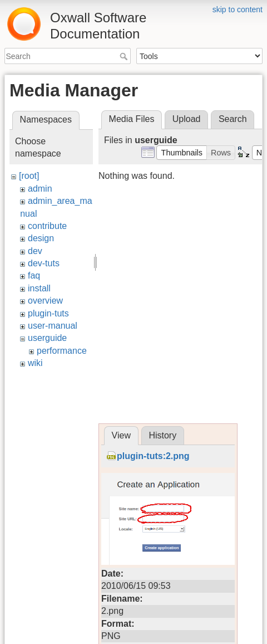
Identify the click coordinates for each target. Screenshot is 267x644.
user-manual (53, 326)
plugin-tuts (48, 313)
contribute (47, 226)
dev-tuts (44, 263)
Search (125, 56)
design (41, 238)
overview (45, 301)
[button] (182, 153)
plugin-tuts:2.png (153, 456)
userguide (47, 338)
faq (34, 275)
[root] (29, 176)
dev (35, 251)
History (162, 435)
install (39, 288)
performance (62, 351)
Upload (187, 119)
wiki (35, 363)
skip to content (238, 9)
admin (40, 189)
